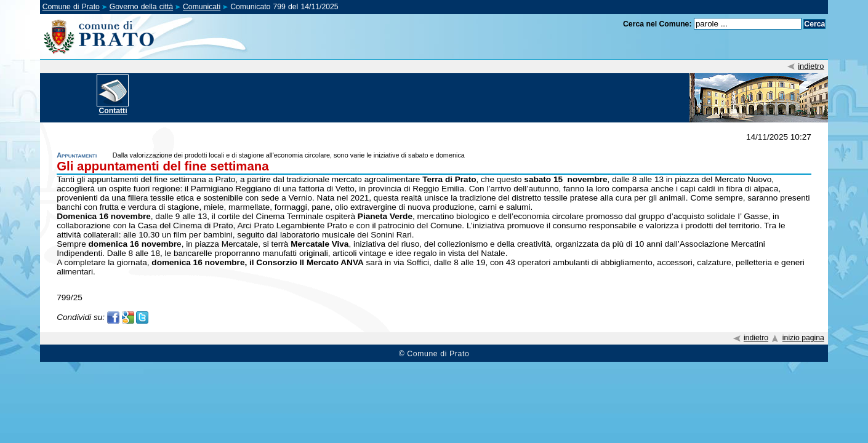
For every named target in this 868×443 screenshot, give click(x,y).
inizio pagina (803, 338)
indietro (811, 66)
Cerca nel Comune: (657, 24)
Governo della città (141, 7)
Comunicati (202, 7)
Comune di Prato (71, 7)
